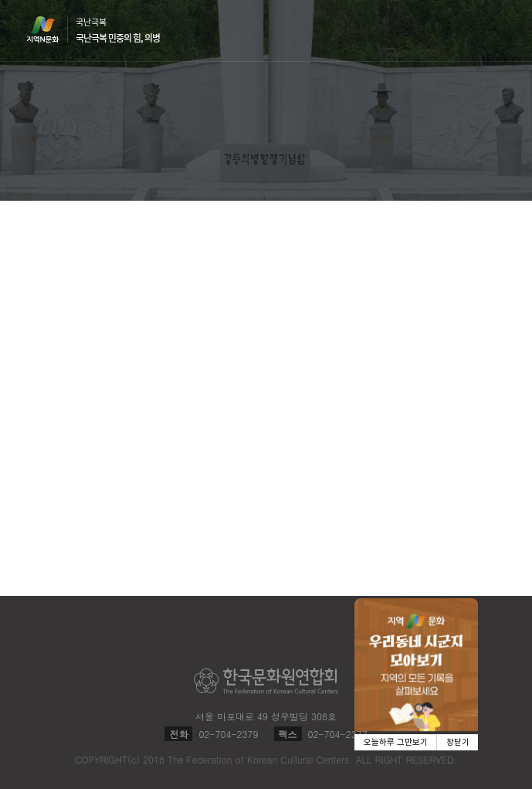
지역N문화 (51, 29)
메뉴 (496, 30)
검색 (467, 31)
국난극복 (118, 30)
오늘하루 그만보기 (396, 742)
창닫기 (458, 742)
